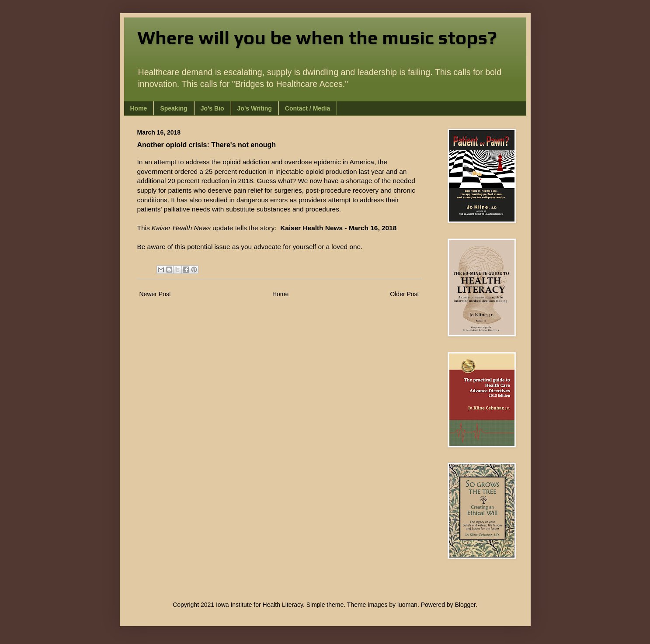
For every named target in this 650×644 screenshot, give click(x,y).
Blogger (465, 605)
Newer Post (155, 294)
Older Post (404, 294)
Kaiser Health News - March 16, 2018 (338, 228)
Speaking (174, 108)
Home (139, 108)
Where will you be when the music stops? (317, 38)
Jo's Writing (255, 108)
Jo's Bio (212, 108)
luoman (407, 605)
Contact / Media (308, 108)
